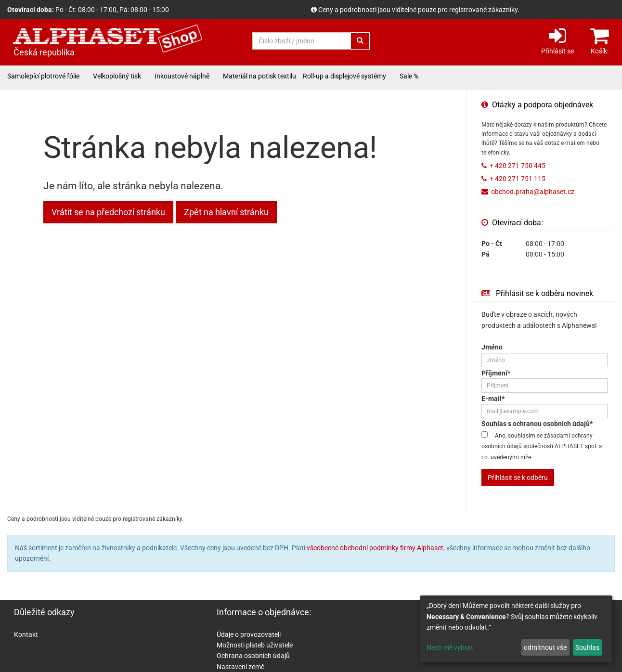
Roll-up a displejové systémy (344, 76)
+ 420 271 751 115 (518, 179)
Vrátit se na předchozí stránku (108, 212)
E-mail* (493, 399)
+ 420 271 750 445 (518, 166)
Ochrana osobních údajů (253, 656)
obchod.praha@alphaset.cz (533, 192)
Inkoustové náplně (182, 76)
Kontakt (26, 634)
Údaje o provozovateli (249, 634)
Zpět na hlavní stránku (226, 212)
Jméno (492, 347)
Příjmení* (496, 373)
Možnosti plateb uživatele (255, 645)
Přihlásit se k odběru (518, 478)
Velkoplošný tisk (117, 76)
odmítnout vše (545, 647)
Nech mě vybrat (450, 647)
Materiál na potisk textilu (259, 76)
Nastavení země (240, 667)
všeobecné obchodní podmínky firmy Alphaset (375, 548)
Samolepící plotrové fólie (43, 76)
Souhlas (587, 647)
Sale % (409, 76)
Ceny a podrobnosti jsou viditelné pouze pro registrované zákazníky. (419, 10)
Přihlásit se (557, 40)
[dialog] (516, 629)
